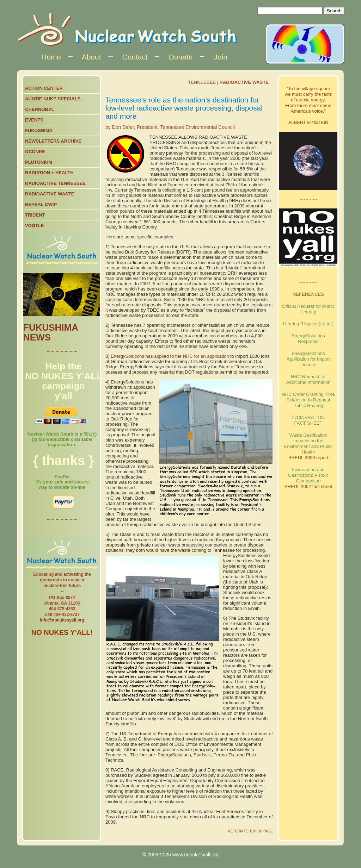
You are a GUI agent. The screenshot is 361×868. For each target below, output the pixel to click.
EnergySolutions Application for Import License (308, 359)
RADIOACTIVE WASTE (50, 194)
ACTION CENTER (44, 88)
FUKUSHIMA (39, 130)
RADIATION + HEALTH (49, 173)
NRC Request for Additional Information (308, 379)
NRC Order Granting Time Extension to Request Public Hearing (308, 400)
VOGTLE (34, 226)
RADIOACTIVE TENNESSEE (55, 183)
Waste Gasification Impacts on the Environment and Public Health (308, 444)
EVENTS (34, 120)
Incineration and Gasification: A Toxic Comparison (308, 475)
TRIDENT (35, 215)
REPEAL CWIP (41, 204)
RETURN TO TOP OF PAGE (250, 831)
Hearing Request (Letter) (308, 324)
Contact (135, 57)
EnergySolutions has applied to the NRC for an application (170, 356)
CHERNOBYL (39, 109)
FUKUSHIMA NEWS (51, 332)
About (91, 57)
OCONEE (35, 152)
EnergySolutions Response (308, 339)
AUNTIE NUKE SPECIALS (53, 99)
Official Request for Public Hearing (308, 309)
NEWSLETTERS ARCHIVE (53, 141)
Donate (181, 57)
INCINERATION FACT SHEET (308, 420)
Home (51, 57)
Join (221, 57)
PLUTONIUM (39, 162)
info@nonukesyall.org (62, 620)
